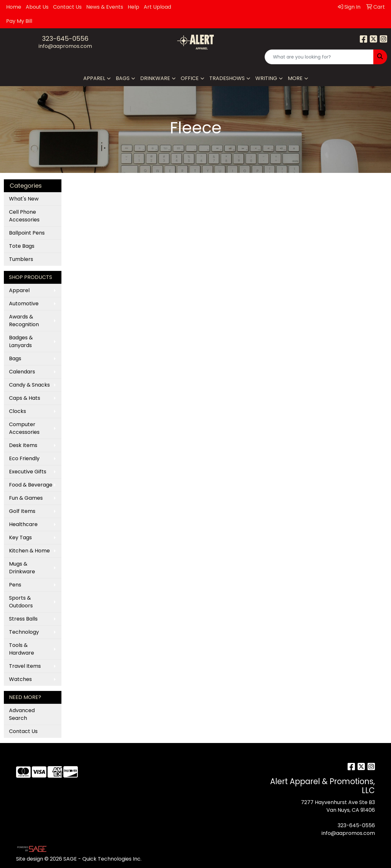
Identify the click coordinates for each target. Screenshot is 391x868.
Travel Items (25, 666)
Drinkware (155, 78)
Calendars (22, 372)
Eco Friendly (24, 458)
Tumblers (21, 259)
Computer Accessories (24, 428)
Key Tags (20, 537)
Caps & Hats (25, 398)
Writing (266, 78)
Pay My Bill (19, 21)
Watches (20, 679)
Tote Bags (22, 246)
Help (133, 7)
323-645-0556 (65, 39)
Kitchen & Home (29, 551)
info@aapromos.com (65, 46)
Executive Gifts (28, 472)
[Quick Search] (319, 57)
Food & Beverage (31, 485)
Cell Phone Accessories (24, 216)
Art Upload (157, 7)
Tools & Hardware (22, 649)
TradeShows (227, 78)
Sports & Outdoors (21, 602)
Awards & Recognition (24, 321)
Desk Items (23, 445)
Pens (15, 585)
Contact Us (67, 7)
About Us (37, 7)
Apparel (94, 78)
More (295, 78)
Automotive (24, 304)
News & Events (105, 7)
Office (190, 78)
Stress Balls (23, 619)
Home (14, 7)
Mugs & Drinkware (22, 568)
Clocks (18, 411)
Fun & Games (26, 498)
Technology (24, 632)
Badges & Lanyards (21, 341)
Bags (123, 78)
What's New (24, 199)
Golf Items (22, 511)
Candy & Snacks (29, 385)
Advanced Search (22, 714)
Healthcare (23, 524)
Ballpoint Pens (27, 233)
